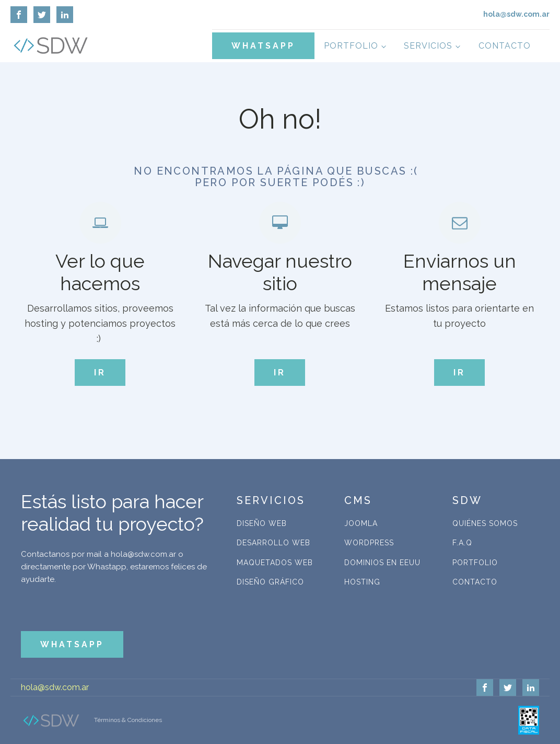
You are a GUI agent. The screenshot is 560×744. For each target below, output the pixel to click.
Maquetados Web (275, 563)
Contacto (505, 46)
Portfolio (351, 46)
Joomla (361, 523)
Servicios (428, 46)
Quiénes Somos (485, 523)
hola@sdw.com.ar (55, 687)
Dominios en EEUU (382, 563)
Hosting (362, 582)
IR (100, 373)
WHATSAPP (263, 46)
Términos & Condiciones (128, 720)
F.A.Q (462, 543)
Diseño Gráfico (270, 582)
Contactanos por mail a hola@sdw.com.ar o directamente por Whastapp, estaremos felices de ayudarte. (114, 567)
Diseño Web (262, 523)
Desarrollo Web (273, 543)
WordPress (369, 543)
